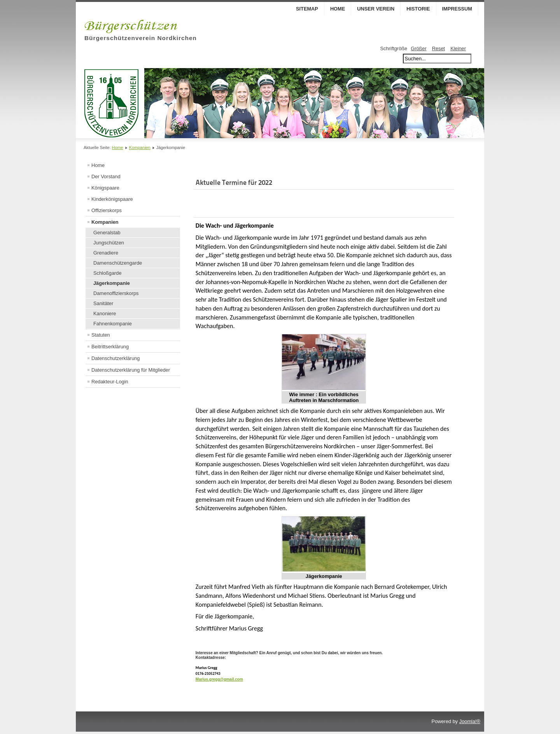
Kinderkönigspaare (112, 199)
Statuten (101, 335)
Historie (418, 9)
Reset (438, 48)
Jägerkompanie (112, 283)
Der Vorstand (106, 176)
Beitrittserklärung (110, 347)
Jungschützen (109, 243)
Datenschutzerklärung (115, 358)
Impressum (457, 9)
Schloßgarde (108, 273)
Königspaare (105, 188)
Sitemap (307, 9)
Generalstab (107, 233)
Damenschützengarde (118, 263)
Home (338, 9)
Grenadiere (106, 253)
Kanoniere (105, 313)
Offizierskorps (107, 210)
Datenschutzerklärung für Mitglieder (131, 370)
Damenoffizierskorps (116, 293)
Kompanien (140, 148)
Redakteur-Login (110, 382)
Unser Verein (376, 9)
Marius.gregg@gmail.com (219, 679)
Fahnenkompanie (113, 324)
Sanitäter (103, 303)
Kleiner (458, 48)
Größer (419, 48)
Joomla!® (470, 724)
